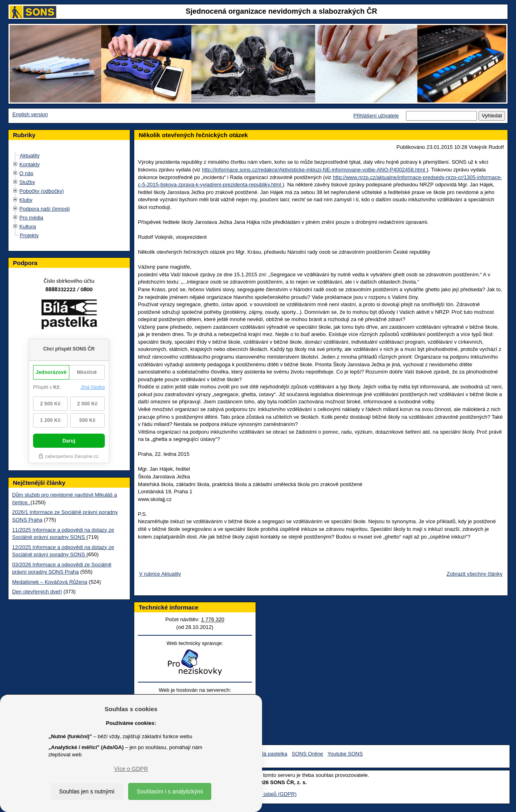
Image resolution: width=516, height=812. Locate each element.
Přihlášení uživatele (376, 116)
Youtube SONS (345, 754)
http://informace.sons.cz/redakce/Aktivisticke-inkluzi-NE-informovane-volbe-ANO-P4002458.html (314, 170)
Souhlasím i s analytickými (170, 791)
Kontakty (30, 164)
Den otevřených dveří (37, 592)
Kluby (26, 200)
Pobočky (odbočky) (42, 191)
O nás (26, 173)
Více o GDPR (131, 769)
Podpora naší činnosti (45, 209)
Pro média (31, 218)
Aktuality (30, 156)
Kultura (28, 226)
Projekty (29, 235)
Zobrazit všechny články (475, 574)
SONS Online (308, 754)
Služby (27, 182)
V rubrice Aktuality (160, 574)
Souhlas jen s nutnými (87, 791)
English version (30, 114)
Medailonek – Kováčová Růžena (50, 582)
